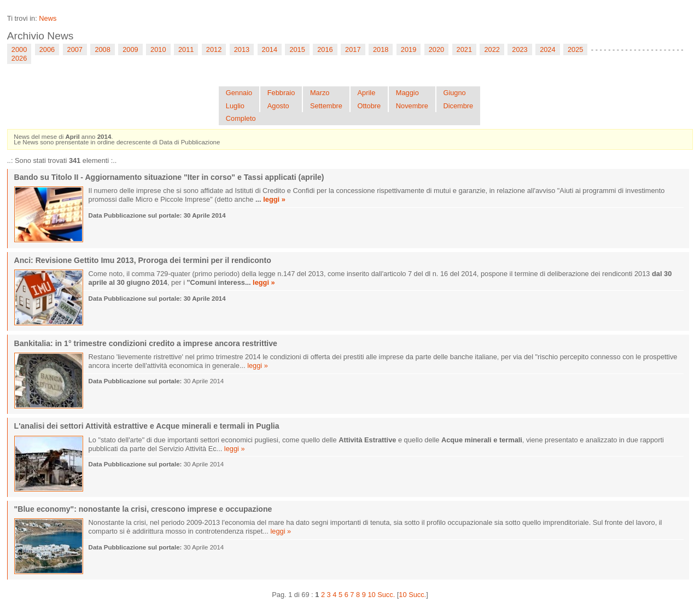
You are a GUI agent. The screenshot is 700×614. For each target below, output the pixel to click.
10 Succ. (412, 595)
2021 (464, 49)
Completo (241, 118)
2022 (492, 49)
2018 (381, 49)
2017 (353, 49)
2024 (547, 49)
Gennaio (239, 93)
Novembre (412, 106)
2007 (75, 49)
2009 (130, 49)
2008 (102, 49)
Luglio (235, 106)
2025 (575, 49)
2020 (436, 49)
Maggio (407, 93)
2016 (325, 49)
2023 (520, 49)
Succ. (386, 595)
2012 (214, 49)
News (48, 18)
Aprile (367, 93)
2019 (409, 49)
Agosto (278, 106)
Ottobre (369, 106)
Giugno (454, 93)
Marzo (320, 93)
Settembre (326, 106)
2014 (270, 49)
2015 (297, 49)
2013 (242, 49)
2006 (47, 49)
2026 (19, 58)
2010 (158, 49)
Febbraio (281, 93)
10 (371, 595)
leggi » (274, 199)
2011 (186, 49)
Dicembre (458, 106)
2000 (19, 49)
